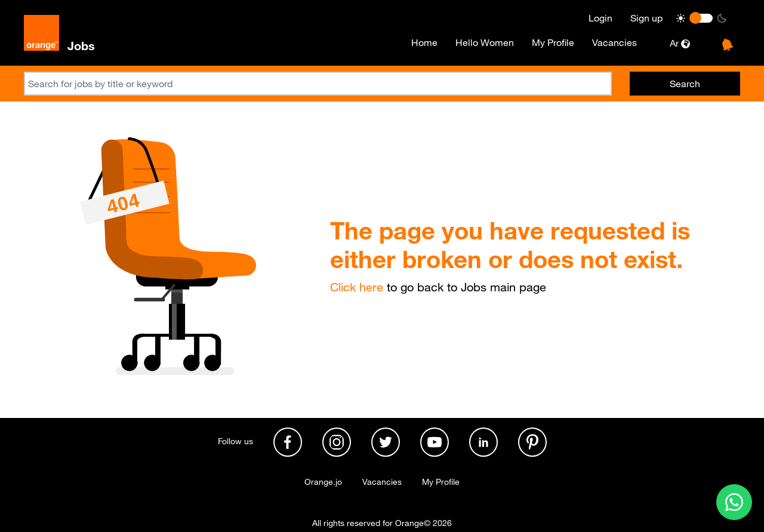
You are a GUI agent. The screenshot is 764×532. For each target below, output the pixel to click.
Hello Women (485, 42)
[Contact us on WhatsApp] (734, 502)
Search (685, 84)
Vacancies (614, 42)
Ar (680, 43)
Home (424, 42)
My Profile (553, 42)
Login (600, 18)
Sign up (646, 18)
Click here (357, 287)
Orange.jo (323, 482)
